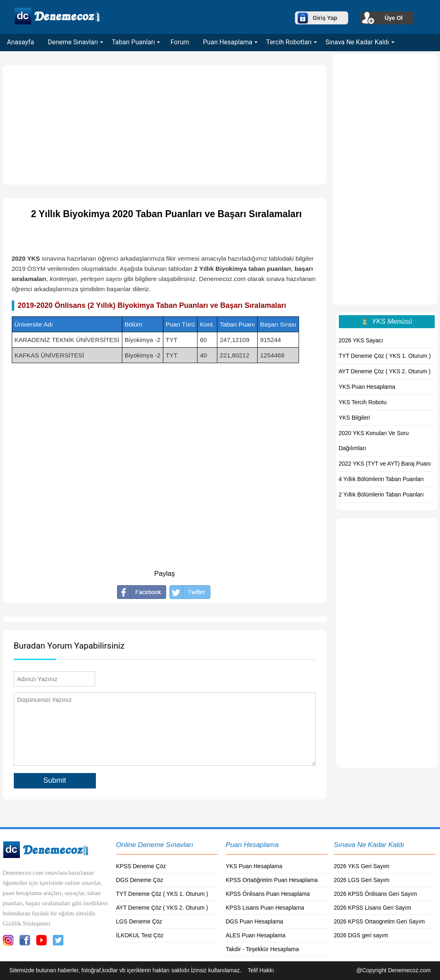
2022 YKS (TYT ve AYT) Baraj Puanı (385, 464)
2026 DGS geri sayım (361, 935)
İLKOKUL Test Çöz (140, 935)
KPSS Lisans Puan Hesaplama (265, 908)
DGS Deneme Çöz (140, 880)
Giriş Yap (325, 18)
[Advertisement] (165, 125)
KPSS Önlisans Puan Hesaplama (268, 894)
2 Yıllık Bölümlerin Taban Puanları (381, 494)
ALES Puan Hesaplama (256, 935)
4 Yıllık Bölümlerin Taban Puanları (381, 479)
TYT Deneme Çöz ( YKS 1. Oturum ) (385, 356)
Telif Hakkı (261, 970)
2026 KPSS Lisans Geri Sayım (373, 908)
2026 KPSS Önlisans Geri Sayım (376, 894)
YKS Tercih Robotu (363, 402)
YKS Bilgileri (354, 418)
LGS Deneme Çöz (139, 921)
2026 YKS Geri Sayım (362, 866)
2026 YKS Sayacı (361, 340)
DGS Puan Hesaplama (255, 921)
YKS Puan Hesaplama (367, 387)
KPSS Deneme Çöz (141, 866)
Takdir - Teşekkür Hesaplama (262, 949)
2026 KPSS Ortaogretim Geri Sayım (379, 921)
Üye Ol (394, 18)
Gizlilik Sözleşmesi (27, 923)
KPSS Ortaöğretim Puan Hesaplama (272, 880)
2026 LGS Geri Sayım (362, 880)
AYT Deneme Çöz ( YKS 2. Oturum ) (385, 371)
